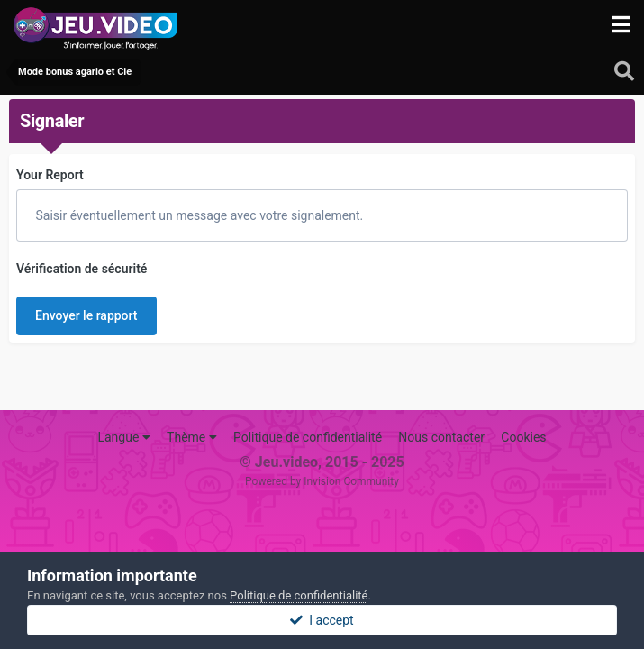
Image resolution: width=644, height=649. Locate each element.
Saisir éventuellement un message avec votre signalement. (198, 215)
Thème (192, 437)
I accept (322, 620)
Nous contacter (441, 437)
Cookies (523, 437)
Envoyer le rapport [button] (86, 315)
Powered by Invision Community (322, 481)
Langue (123, 437)
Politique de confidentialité (308, 437)
